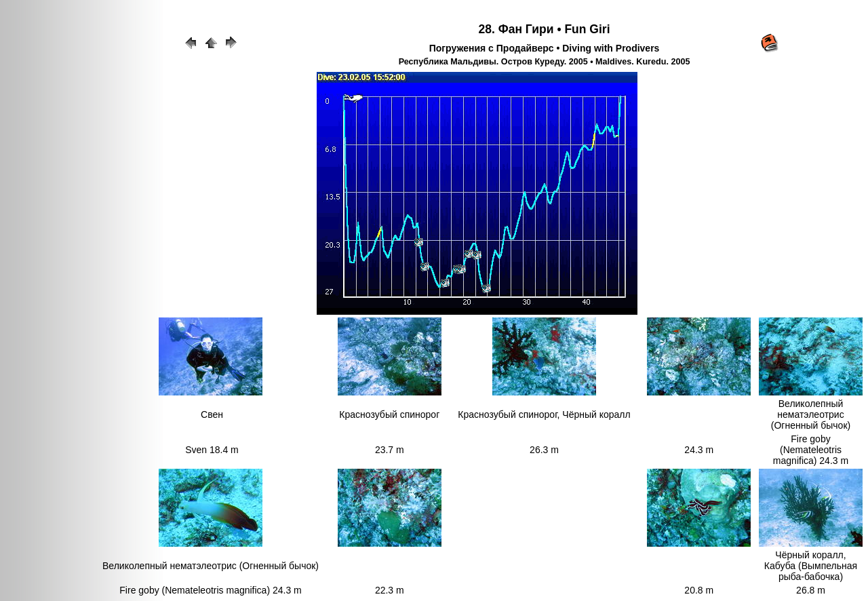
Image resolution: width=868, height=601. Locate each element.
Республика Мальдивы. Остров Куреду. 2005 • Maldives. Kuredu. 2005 (545, 62)
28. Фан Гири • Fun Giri (545, 29)
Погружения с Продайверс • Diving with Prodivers (545, 48)
